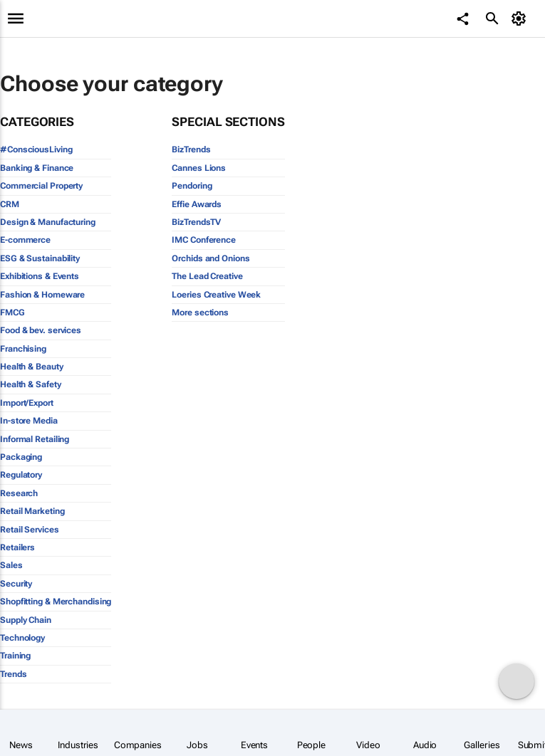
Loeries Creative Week (216, 295)
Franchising (23, 349)
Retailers (17, 547)
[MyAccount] (520, 19)
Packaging (21, 457)
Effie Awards (197, 204)
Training (15, 656)
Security (16, 584)
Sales (11, 565)
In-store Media (29, 421)
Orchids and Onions (211, 258)
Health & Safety (31, 384)
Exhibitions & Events (40, 276)
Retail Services (30, 530)
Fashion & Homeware (42, 295)
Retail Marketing (32, 511)
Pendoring (192, 186)
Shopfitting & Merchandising (56, 602)
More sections (200, 313)
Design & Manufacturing (48, 222)
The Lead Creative (207, 276)
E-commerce (25, 240)
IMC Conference (204, 240)
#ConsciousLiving (36, 149)
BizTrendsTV (196, 222)
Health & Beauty (32, 367)
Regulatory (21, 475)
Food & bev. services (41, 330)
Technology (22, 638)
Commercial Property (41, 186)
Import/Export (27, 403)
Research (19, 493)
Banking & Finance (37, 168)
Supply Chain (26, 620)
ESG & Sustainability (40, 258)
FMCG (12, 313)
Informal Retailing (35, 439)
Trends (13, 674)
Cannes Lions (199, 168)
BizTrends (191, 149)
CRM (10, 204)
